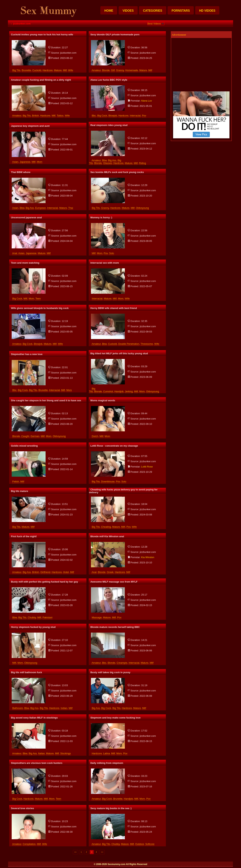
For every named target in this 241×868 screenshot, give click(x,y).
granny (120, 70)
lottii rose (147, 467)
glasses (108, 163)
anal (15, 253)
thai (71, 208)
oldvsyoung (142, 208)
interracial (135, 116)
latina (106, 753)
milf (65, 70)
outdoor (140, 844)
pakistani (48, 617)
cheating (106, 527)
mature (58, 70)
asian (15, 162)
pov (144, 116)
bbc (94, 116)
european (40, 208)
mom (40, 162)
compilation (29, 844)
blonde (106, 70)
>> (102, 852)
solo (111, 253)
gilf (113, 70)
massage (97, 617)
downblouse (108, 481)
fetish (16, 481)
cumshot (108, 391)
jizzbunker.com (68, 53)
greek (110, 572)
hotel (66, 572)
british (35, 116)
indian (64, 708)
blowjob (113, 116)
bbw (104, 160)
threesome (147, 344)
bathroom (18, 708)
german (35, 436)
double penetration (129, 344)
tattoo (60, 116)
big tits (16, 70)
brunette (26, 70)
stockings (66, 753)
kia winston (148, 557)
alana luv (146, 101)
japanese (25, 162)
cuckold (37, 70)
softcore (150, 844)
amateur (96, 70)
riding (142, 163)
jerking (129, 391)
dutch (95, 436)
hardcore (48, 70)
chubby (32, 617)
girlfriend (45, 572)
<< (76, 852)
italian (42, 753)
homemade (132, 70)
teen (38, 299)
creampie (122, 663)
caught (25, 436)
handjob (119, 391)
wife (71, 70)
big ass (112, 160)
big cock (102, 116)
